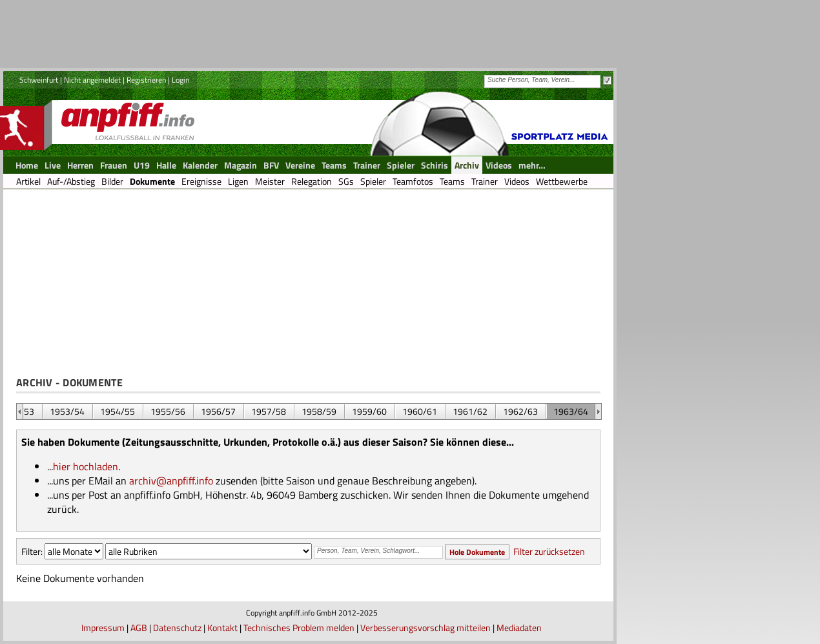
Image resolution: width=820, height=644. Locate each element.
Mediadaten (519, 628)
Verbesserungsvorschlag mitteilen (425, 628)
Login (180, 80)
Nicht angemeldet (92, 80)
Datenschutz (177, 628)
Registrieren (146, 80)
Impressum (103, 628)
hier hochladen (86, 466)
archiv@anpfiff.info (171, 481)
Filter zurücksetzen (549, 551)
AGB (139, 628)
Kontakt (222, 628)
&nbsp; (20, 411)
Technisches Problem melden (299, 628)
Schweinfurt (39, 80)
